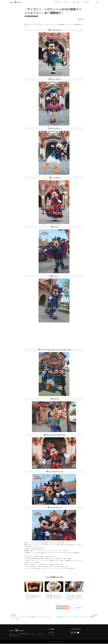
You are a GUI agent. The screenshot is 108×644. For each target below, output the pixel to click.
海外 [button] (78, 2)
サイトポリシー (52, 635)
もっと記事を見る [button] (77, 608)
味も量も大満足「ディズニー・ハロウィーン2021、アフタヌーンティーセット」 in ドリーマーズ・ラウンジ (54, 597)
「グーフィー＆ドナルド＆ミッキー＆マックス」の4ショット (49, 551)
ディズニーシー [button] (67, 2)
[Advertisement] (54, 336)
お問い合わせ (51, 632)
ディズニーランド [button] (58, 2)
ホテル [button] (74, 2)
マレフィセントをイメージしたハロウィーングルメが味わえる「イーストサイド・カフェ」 (33, 597)
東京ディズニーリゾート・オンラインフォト (55, 569)
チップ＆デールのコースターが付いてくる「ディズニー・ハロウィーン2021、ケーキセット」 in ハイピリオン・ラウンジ (74, 598)
